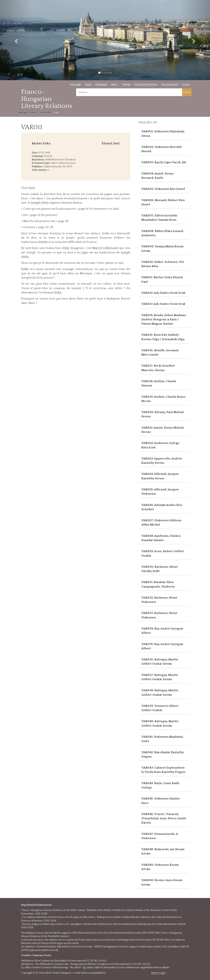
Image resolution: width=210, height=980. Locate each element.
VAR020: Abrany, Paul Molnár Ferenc (163, 414)
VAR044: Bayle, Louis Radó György (160, 785)
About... (115, 84)
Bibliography (101, 84)
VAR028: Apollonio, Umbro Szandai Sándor (161, 538)
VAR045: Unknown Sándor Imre (161, 801)
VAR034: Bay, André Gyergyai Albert (162, 631)
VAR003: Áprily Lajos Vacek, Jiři (164, 162)
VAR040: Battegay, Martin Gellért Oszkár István (160, 723)
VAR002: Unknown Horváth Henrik (162, 149)
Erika (58, 292)
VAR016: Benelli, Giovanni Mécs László (160, 352)
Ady (66, 248)
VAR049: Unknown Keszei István (160, 867)
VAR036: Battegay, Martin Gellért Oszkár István (160, 662)
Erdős (25, 269)
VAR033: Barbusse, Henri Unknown (159, 615)
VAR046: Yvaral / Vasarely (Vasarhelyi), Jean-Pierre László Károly (164, 818)
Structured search (170, 84)
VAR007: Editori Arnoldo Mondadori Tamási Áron (159, 218)
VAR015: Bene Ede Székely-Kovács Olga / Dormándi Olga (163, 337)
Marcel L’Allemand (105, 248)
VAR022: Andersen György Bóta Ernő (160, 445)
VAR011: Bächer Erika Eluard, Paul (162, 279)
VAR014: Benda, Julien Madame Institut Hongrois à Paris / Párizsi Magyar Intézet (164, 320)
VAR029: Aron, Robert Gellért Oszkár (163, 553)
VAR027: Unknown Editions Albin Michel (161, 522)
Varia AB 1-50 (45, 113)
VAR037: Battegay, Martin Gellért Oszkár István (160, 677)
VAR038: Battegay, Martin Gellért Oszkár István (160, 692)
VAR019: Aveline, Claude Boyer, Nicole (164, 399)
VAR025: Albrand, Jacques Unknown (160, 492)
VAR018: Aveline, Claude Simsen (159, 383)
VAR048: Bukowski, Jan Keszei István (163, 851)
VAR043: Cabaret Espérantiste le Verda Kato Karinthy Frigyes (163, 770)
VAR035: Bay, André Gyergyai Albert (162, 646)
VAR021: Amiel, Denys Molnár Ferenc (163, 430)
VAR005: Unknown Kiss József (163, 189)
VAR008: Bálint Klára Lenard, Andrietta (163, 233)
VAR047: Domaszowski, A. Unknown (160, 836)
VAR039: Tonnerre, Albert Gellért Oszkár (160, 708)
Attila (44, 242)
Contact (186, 84)
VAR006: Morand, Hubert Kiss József (163, 202)
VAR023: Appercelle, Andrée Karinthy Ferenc (162, 461)
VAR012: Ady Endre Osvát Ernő (163, 293)
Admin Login (158, 973)
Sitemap (126, 84)
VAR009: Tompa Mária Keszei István (162, 249)
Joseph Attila (40, 203)
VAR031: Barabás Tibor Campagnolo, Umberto (158, 584)
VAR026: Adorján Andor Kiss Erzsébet (162, 507)
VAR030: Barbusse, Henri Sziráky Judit (160, 569)
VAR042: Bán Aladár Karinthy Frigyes (163, 754)
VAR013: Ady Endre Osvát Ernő (163, 304)
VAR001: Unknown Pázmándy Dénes (163, 134)
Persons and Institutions (146, 84)
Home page (75, 84)
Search (187, 92)
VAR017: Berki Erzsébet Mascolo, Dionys (158, 368)
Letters (88, 84)
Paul (32, 188)
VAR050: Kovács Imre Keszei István (162, 882)
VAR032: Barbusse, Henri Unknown (159, 600)
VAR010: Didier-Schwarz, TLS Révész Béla (163, 264)
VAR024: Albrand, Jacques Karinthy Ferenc (160, 476)
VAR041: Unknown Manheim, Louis (162, 739)
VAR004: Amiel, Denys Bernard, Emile (157, 176)
